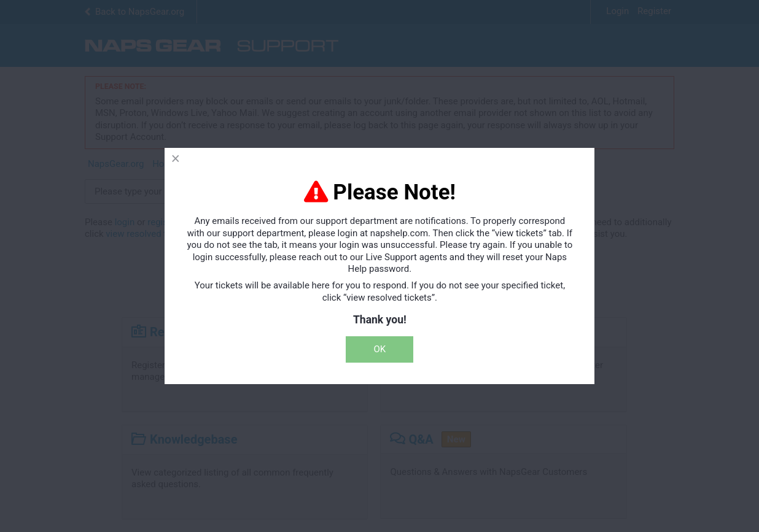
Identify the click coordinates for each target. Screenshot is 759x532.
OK (380, 349)
